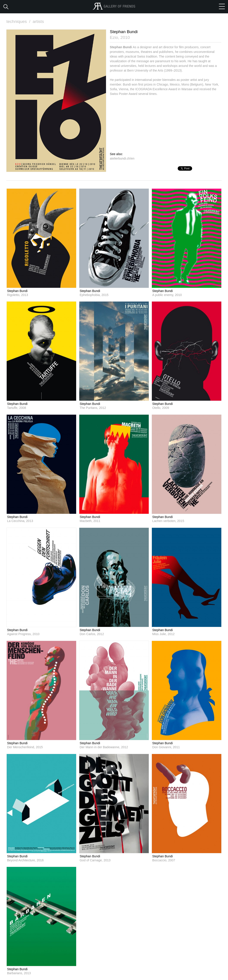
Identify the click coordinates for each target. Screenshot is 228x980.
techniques (19, 21)
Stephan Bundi (17, 291)
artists (38, 21)
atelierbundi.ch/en (122, 158)
